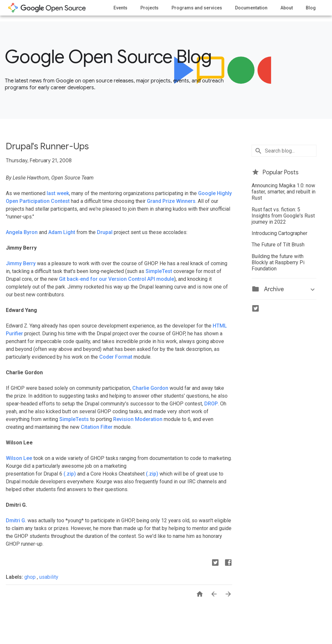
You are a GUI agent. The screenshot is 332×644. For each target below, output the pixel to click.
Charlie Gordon (150, 388)
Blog (311, 8)
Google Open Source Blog (108, 57)
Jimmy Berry (21, 263)
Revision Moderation (138, 419)
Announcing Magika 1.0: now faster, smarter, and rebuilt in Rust (284, 192)
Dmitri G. (16, 520)
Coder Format (116, 357)
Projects (149, 8)
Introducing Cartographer (279, 233)
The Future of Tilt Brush (278, 245)
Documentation (251, 8)
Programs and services (197, 8)
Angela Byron (22, 232)
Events (120, 8)
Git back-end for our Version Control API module (117, 279)
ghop (31, 577)
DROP (211, 404)
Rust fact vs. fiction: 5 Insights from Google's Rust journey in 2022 (283, 216)
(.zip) (70, 474)
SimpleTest (159, 271)
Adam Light (62, 232)
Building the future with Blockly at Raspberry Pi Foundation (278, 262)
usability (49, 577)
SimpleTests (74, 419)
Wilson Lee (19, 458)
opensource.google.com (47, 8)
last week (58, 193)
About (287, 8)
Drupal (105, 232)
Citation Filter (97, 427)
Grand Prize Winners (171, 201)
